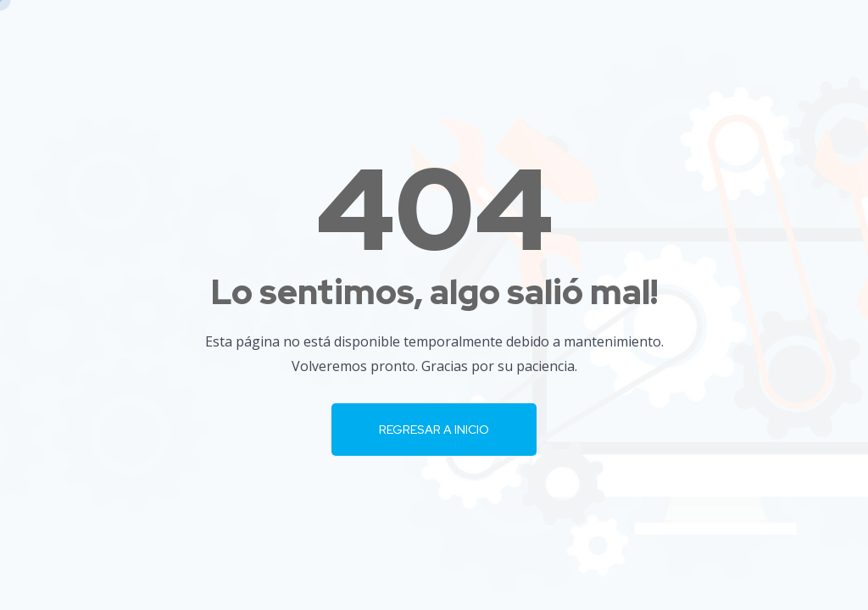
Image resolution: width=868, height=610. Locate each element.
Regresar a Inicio (434, 430)
